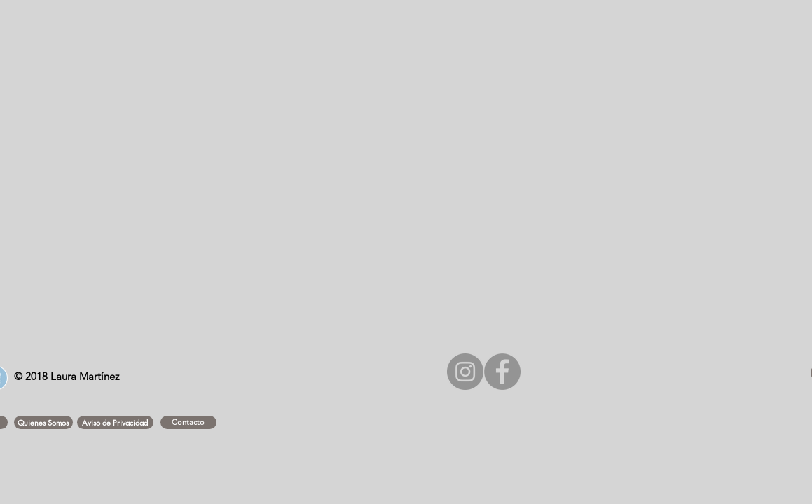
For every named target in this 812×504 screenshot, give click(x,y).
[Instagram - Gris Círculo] (465, 372)
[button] (43, 422)
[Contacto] (188, 422)
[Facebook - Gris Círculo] (502, 372)
